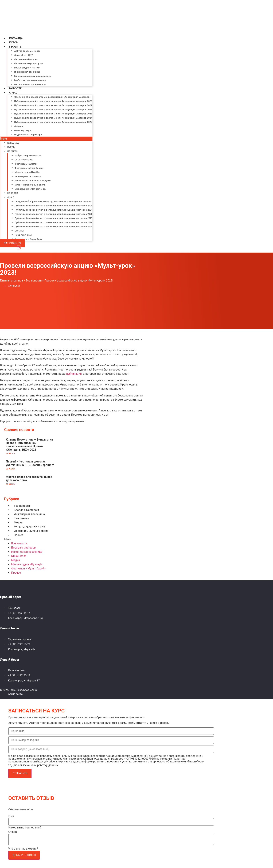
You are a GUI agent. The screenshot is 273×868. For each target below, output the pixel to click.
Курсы (14, 43)
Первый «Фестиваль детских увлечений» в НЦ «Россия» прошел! (30, 463)
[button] (46, 139)
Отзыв (13, 832)
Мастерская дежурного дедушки (33, 76)
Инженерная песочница (27, 72)
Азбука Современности (27, 51)
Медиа (18, 522)
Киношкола (21, 518)
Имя (11, 816)
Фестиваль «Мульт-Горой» (29, 63)
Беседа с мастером (26, 510)
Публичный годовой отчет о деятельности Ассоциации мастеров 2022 (53, 109)
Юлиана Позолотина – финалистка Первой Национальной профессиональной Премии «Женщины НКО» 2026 (29, 445)
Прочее (19, 535)
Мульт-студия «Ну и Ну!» (27, 68)
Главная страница (11, 281)
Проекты (16, 47)
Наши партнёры (23, 130)
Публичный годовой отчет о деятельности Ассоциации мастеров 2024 (53, 118)
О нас (13, 93)
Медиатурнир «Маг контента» (30, 84)
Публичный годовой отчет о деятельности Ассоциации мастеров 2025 (53, 122)
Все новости (34, 281)
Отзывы (19, 126)
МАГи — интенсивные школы (30, 80)
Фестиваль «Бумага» (26, 59)
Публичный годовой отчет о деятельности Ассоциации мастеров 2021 (53, 105)
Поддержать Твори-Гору (28, 135)
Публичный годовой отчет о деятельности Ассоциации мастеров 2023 (53, 114)
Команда (16, 38)
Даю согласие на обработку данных (35, 765)
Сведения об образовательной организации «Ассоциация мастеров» (52, 97)
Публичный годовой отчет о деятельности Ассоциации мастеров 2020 (53, 101)
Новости (16, 88)
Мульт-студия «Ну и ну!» (29, 527)
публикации (74, 374)
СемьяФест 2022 (24, 55)
